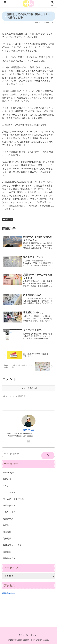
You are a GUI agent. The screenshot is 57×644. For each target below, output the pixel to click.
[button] (48, 456)
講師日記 (8, 219)
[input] (28, 454)
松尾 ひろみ (28, 430)
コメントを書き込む (29, 388)
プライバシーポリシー (28, 635)
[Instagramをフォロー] (28, 441)
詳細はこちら (9, 593)
